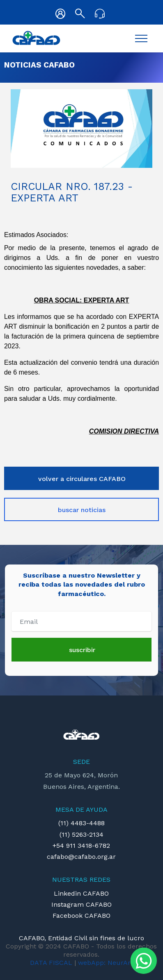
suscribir (82, 650)
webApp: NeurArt (106, 963)
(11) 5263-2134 (81, 834)
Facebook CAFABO (81, 916)
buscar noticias (82, 510)
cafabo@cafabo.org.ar (81, 857)
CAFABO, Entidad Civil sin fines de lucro (81, 938)
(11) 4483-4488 (81, 823)
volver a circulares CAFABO (82, 479)
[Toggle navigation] (141, 38)
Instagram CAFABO (81, 904)
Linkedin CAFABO (81, 893)
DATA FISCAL (51, 963)
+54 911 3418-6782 (81, 846)
